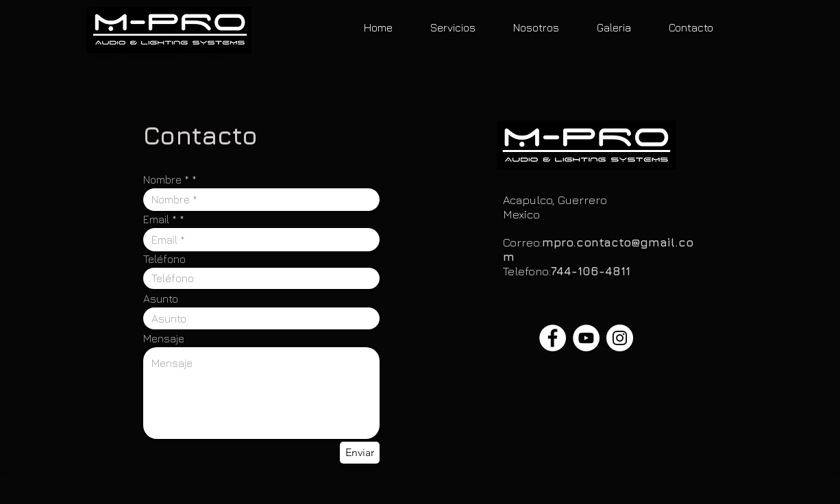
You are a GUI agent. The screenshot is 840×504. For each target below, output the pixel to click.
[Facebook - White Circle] (553, 338)
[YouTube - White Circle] (586, 338)
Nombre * (166, 179)
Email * (160, 219)
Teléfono (164, 259)
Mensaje (164, 338)
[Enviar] (360, 453)
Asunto (161, 299)
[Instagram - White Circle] (620, 338)
